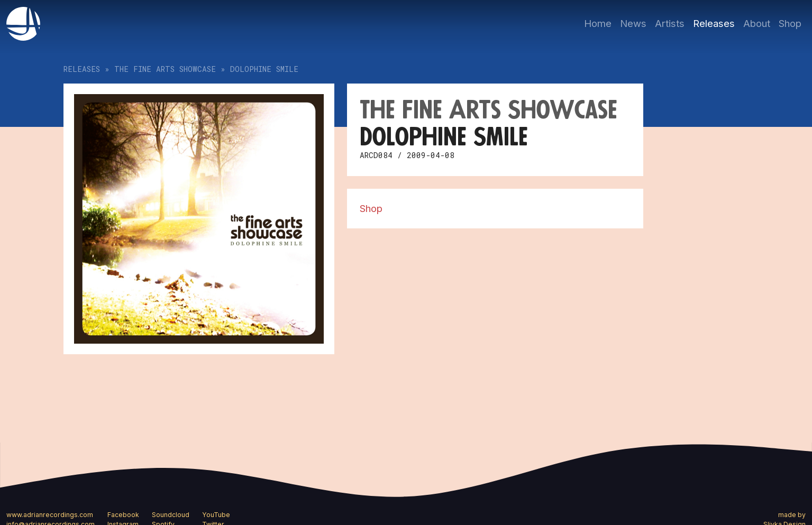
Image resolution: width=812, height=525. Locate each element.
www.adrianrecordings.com (50, 515)
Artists (670, 23)
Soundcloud (171, 515)
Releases (714, 23)
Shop (790, 23)
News (633, 23)
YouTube (216, 515)
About (757, 23)
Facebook (123, 515)
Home (598, 23)
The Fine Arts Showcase (165, 69)
